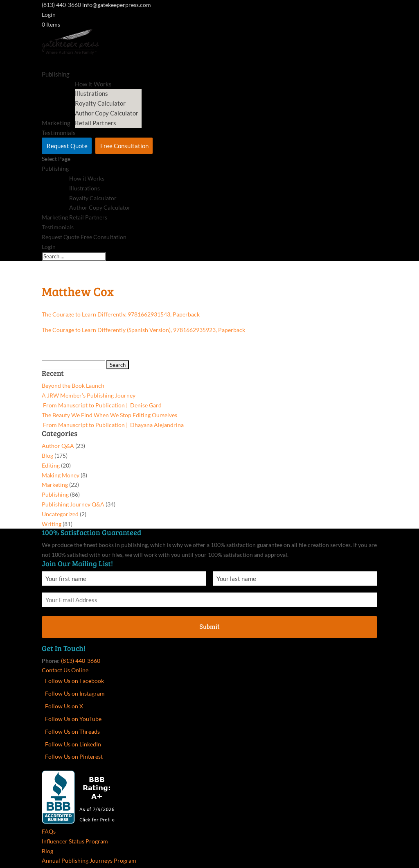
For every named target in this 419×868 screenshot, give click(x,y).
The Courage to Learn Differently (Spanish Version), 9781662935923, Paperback (143, 330)
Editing (51, 465)
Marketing (55, 217)
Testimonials (58, 227)
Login (49, 15)
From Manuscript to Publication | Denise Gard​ (102, 405)
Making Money (61, 475)
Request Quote (67, 146)
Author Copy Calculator (107, 113)
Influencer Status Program (75, 841)
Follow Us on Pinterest (74, 756)
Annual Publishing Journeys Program (89, 860)
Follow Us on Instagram (75, 693)
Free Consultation (124, 146)
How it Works (87, 178)
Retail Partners (96, 123)
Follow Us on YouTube (73, 719)
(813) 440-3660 (81, 661)
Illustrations (91, 93)
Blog (47, 455)
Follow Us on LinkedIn (73, 744)
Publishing (56, 74)
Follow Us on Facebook (74, 681)
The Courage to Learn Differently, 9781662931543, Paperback (121, 314)
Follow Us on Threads (72, 731)
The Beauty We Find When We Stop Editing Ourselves (109, 415)
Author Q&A (58, 446)
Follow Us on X (64, 706)
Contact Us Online (65, 670)
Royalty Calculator (100, 103)
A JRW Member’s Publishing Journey (89, 395)
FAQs (49, 831)
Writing (52, 524)
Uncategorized (60, 514)
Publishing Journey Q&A (73, 504)
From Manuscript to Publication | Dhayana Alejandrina (113, 425)
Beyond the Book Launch (73, 385)
